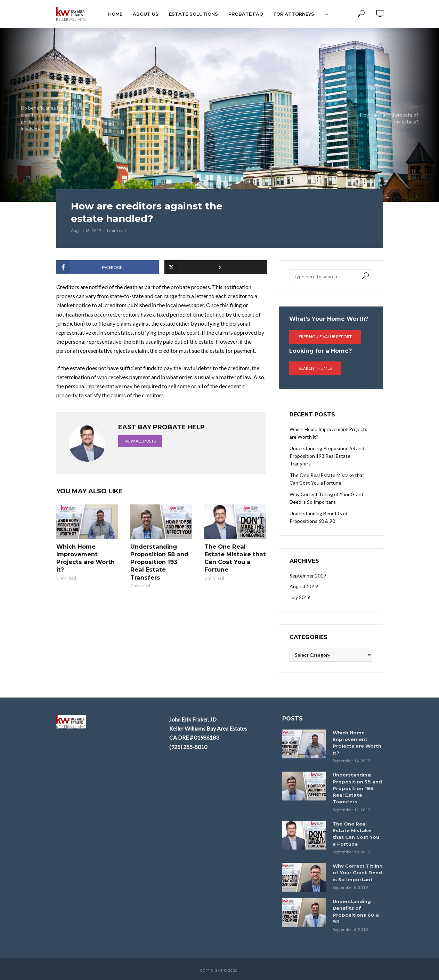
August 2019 (304, 586)
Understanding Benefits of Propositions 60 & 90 (319, 517)
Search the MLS (315, 368)
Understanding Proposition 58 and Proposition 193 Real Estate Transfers (161, 558)
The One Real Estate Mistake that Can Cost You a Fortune (235, 554)
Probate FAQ (246, 14)
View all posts (140, 441)
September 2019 (308, 576)
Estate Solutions (193, 14)
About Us (146, 14)
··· (326, 14)
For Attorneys (294, 14)
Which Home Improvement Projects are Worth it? (85, 558)
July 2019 (300, 597)
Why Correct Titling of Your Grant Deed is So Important (327, 498)
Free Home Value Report (325, 337)
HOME (115, 14)
